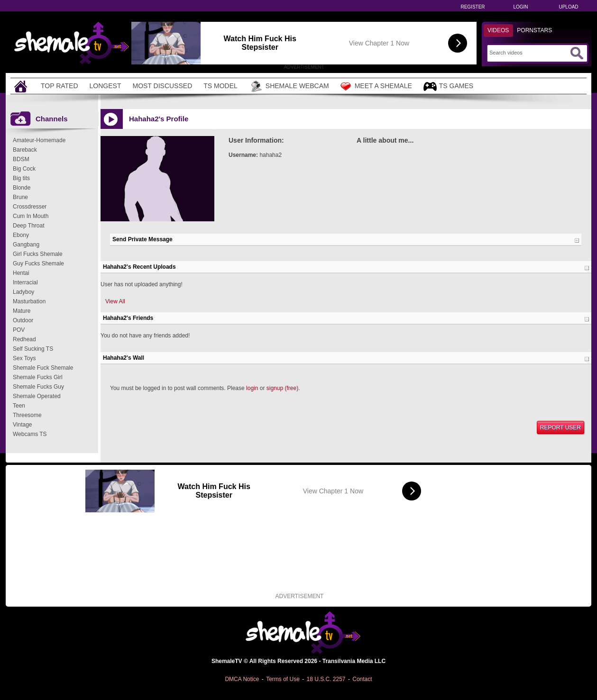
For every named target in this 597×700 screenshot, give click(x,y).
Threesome (27, 415)
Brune (20, 197)
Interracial (25, 282)
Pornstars (534, 30)
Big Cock (24, 169)
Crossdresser (30, 207)
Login (520, 7)
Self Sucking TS (33, 349)
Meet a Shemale (376, 86)
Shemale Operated (37, 396)
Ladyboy (23, 292)
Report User (560, 427)
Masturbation (29, 301)
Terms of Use (283, 679)
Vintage (22, 425)
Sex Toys (24, 358)
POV (19, 330)
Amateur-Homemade (39, 140)
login (252, 388)
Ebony (21, 235)
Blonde (22, 188)
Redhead (24, 339)
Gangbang (26, 245)
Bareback (25, 150)
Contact (362, 679)
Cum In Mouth (31, 216)
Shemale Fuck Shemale (43, 368)
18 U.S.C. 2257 (326, 679)
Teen (19, 406)
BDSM (21, 159)
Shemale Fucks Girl (38, 377)
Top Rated (60, 86)
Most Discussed (162, 86)
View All (115, 301)
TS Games (448, 86)
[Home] (22, 86)
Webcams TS (30, 434)
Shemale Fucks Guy (38, 387)
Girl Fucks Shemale (38, 254)
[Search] (528, 53)
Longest (106, 86)
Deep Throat (29, 226)
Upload (568, 7)
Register (473, 7)
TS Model (220, 86)
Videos (498, 30)
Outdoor (23, 320)
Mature (22, 311)
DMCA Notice (242, 679)
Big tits (21, 178)
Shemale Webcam (289, 86)
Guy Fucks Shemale (38, 264)
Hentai (21, 273)
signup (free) (282, 388)
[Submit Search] (577, 53)
